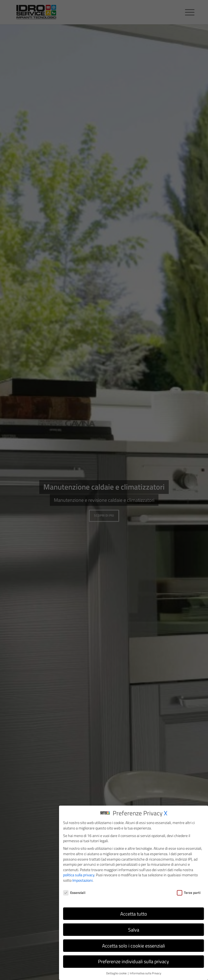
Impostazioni (82, 880)
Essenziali (74, 893)
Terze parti (189, 893)
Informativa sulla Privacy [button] (145, 973)
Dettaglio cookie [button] (117, 973)
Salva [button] (134, 930)
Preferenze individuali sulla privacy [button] (134, 961)
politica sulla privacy (79, 875)
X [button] (166, 813)
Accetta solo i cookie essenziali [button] (134, 946)
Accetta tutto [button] (134, 914)
